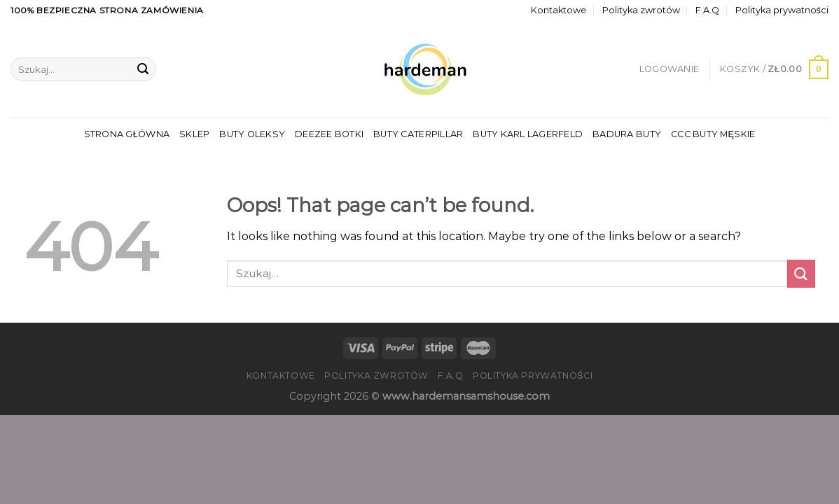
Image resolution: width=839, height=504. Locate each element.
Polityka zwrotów (641, 10)
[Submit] (143, 69)
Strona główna (127, 134)
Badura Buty (627, 134)
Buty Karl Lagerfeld (528, 134)
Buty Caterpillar (418, 134)
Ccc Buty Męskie (713, 134)
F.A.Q (707, 10)
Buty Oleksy (252, 134)
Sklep (194, 134)
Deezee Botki (329, 134)
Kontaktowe (559, 10)
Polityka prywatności (782, 10)
